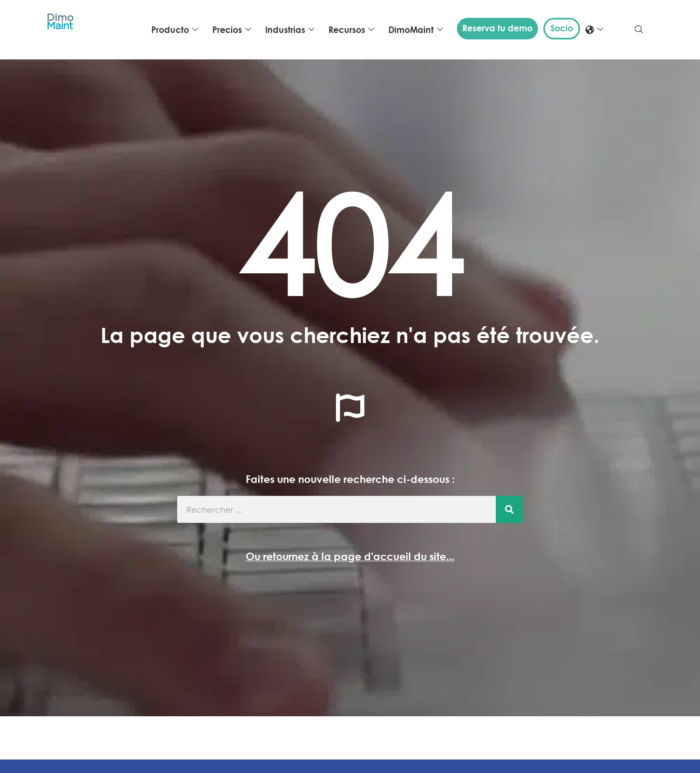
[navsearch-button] (639, 30)
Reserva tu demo (497, 28)
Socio (562, 28)
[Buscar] (509, 509)
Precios (232, 30)
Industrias (290, 30)
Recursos (351, 30)
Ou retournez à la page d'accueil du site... (350, 556)
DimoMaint (416, 30)
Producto (175, 30)
